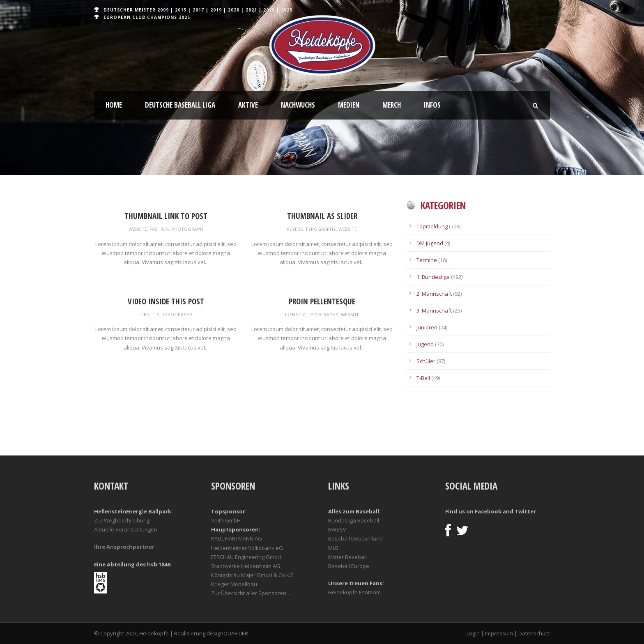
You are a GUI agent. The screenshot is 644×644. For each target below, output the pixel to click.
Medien (349, 105)
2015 (181, 10)
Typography (321, 229)
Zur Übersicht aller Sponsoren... (251, 593)
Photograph (187, 229)
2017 (198, 10)
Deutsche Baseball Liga (180, 105)
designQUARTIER (227, 633)
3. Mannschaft (434, 310)
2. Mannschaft (434, 294)
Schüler (426, 361)
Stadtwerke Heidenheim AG (246, 566)
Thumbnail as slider (322, 216)
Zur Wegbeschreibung (122, 520)
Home (114, 105)
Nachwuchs (298, 105)
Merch (392, 105)
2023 (269, 10)
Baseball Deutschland (355, 538)
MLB (333, 548)
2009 (163, 10)
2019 (216, 10)
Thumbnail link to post (166, 216)
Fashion (159, 229)
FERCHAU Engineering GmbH (246, 557)
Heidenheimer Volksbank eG (247, 548)
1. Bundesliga (433, 277)
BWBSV (337, 529)
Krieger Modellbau (234, 584)
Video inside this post (166, 301)
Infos (432, 105)
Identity (149, 314)
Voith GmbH (226, 520)
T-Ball (423, 378)
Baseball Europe (349, 566)
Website (138, 229)
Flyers (295, 229)
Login (473, 633)
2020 (234, 10)
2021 (251, 10)
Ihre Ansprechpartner (124, 547)
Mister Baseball (347, 557)
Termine (427, 260)
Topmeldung (432, 226)
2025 (287, 10)
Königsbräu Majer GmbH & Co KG (252, 575)
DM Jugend (430, 243)
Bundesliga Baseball (354, 520)
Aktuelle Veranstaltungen (126, 529)
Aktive (248, 105)
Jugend (425, 344)
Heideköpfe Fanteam (354, 592)
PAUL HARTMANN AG (237, 538)
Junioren (427, 327)
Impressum (499, 633)
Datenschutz (534, 633)
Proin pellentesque (322, 301)
